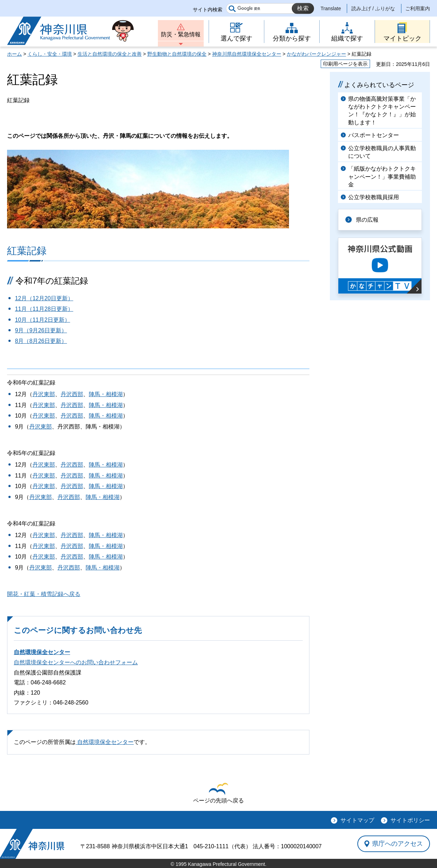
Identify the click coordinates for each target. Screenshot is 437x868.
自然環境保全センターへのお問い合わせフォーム (76, 662)
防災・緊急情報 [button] (181, 34)
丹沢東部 (44, 394)
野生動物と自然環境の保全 (177, 54)
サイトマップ (357, 820)
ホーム (14, 54)
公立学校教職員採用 (374, 197)
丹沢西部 (72, 394)
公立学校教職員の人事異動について (382, 152)
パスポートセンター (374, 135)
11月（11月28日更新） (44, 309)
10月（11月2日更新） (42, 320)
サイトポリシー (410, 820)
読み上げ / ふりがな (373, 8)
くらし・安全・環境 (50, 54)
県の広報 (367, 220)
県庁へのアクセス (398, 844)
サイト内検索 (208, 10)
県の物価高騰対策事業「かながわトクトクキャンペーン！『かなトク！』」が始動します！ (382, 111)
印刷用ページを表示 (345, 64)
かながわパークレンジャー (316, 54)
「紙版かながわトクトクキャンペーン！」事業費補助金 (382, 177)
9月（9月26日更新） (41, 330)
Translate (331, 8)
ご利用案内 (418, 8)
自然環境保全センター (42, 652)
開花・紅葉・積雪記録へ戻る (44, 594)
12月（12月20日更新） (44, 298)
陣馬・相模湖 (106, 394)
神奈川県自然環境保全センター (247, 54)
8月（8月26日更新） (41, 341)
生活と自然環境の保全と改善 (110, 54)
